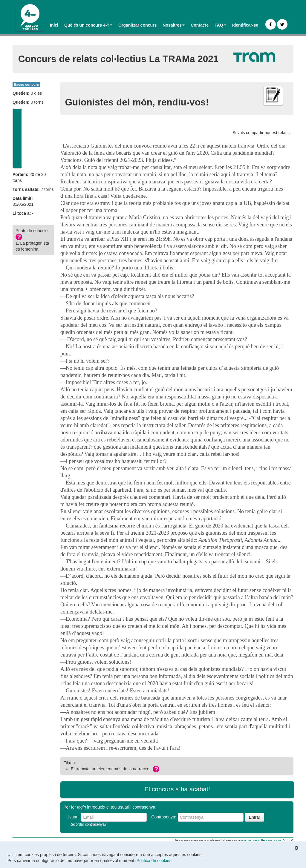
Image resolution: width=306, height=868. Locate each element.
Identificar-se (245, 25)
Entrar (255, 817)
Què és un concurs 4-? (88, 25)
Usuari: (73, 817)
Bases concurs (26, 85)
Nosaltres (174, 25)
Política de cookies (154, 861)
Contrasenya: (164, 817)
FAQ (220, 25)
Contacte (200, 25)
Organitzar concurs (137, 25)
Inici (54, 25)
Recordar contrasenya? (88, 824)
